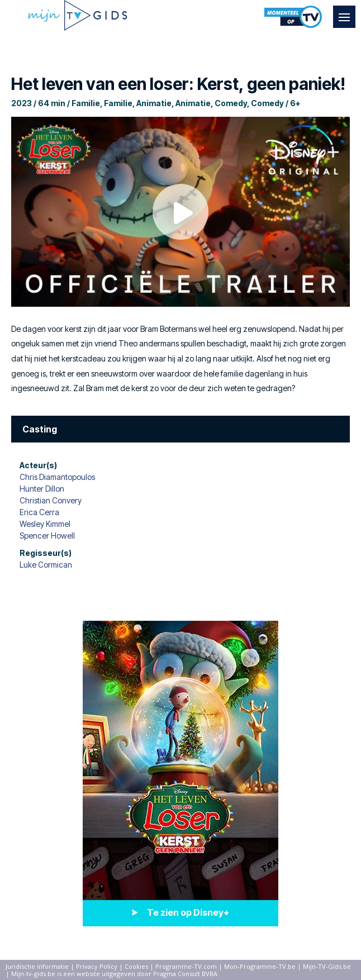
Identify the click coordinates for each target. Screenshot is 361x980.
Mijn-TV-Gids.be (327, 966)
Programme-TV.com (186, 966)
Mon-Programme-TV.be (260, 966)
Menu (347, 12)
